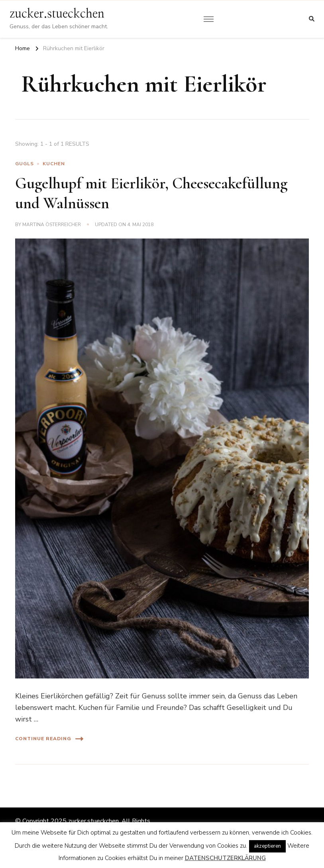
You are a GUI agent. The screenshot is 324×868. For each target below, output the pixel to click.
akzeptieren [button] (267, 846)
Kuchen (54, 164)
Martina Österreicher (52, 225)
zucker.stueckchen (57, 14)
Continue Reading (49, 739)
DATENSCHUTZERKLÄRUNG (225, 858)
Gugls (25, 164)
